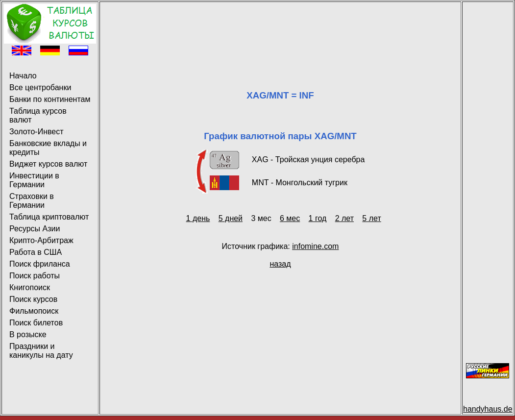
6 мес (290, 218)
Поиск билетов (36, 323)
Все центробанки (40, 87)
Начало (23, 76)
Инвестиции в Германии (34, 180)
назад (280, 264)
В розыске (28, 334)
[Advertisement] (280, 26)
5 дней (231, 218)
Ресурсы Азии (35, 229)
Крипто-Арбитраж (41, 240)
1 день (198, 218)
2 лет (344, 218)
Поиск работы (35, 276)
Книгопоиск (30, 287)
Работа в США (36, 252)
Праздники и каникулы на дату (41, 351)
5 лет (371, 218)
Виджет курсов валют (48, 164)
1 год (318, 218)
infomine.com (315, 246)
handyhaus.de (488, 409)
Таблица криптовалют (49, 217)
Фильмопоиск (34, 311)
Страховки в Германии (32, 201)
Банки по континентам (50, 99)
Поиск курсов (33, 299)
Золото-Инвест (37, 132)
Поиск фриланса (40, 264)
